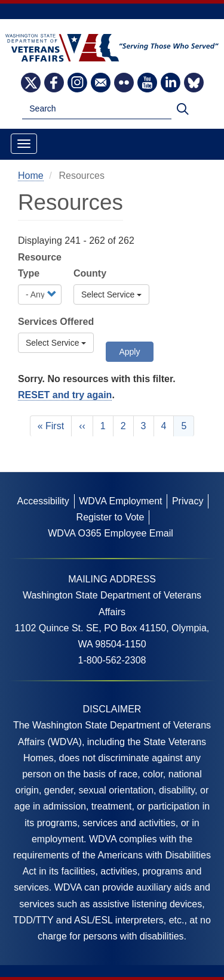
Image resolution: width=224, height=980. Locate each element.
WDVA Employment (120, 501)
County (90, 273)
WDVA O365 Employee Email (111, 533)
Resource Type (40, 265)
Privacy (188, 501)
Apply (129, 352)
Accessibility (43, 501)
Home (31, 176)
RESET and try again (65, 395)
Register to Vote (111, 517)
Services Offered (56, 322)
